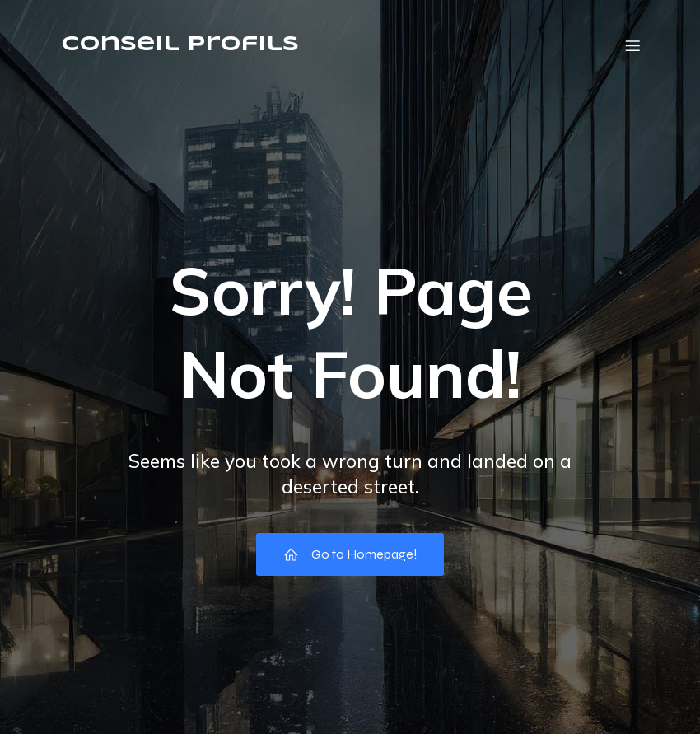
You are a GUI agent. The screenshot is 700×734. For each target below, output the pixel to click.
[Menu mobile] (632, 45)
